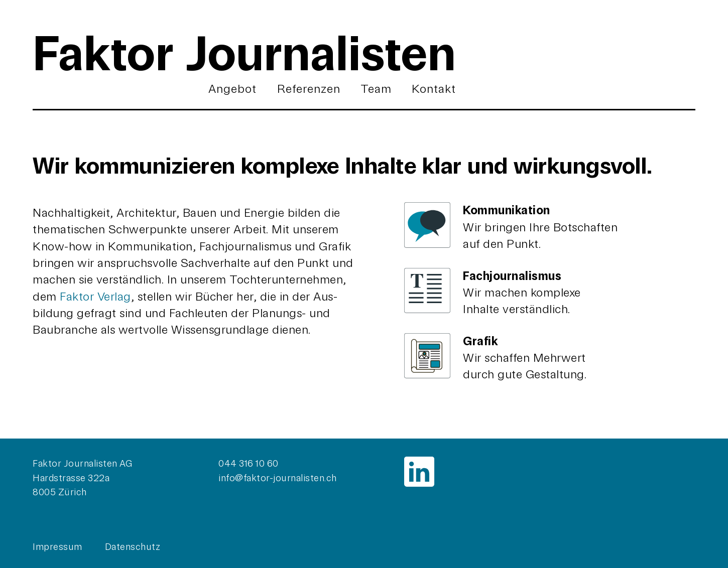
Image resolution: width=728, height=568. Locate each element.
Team (376, 89)
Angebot (232, 89)
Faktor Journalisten (244, 54)
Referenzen (309, 89)
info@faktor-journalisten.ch (278, 478)
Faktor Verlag (95, 297)
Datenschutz (133, 547)
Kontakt (434, 89)
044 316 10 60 (249, 464)
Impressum (57, 547)
